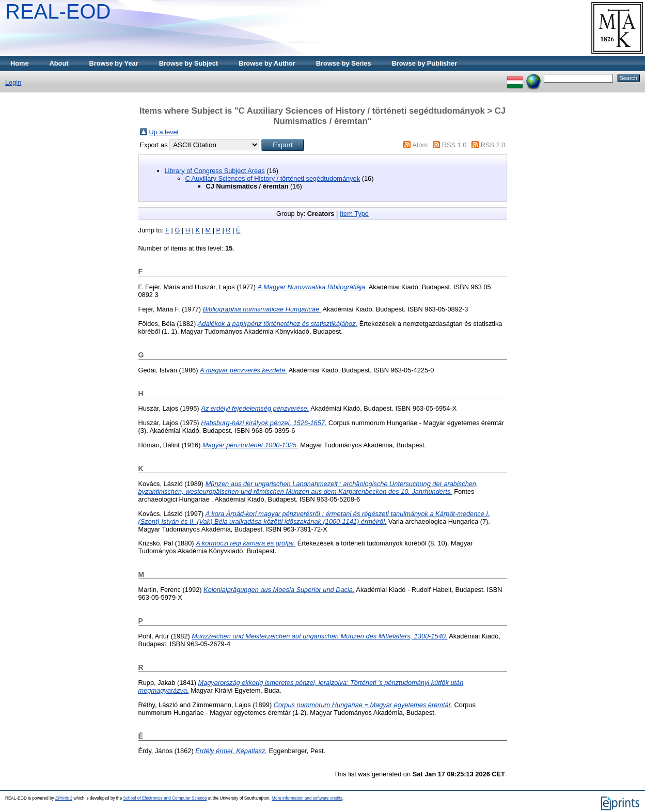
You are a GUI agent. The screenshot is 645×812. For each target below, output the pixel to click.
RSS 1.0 (454, 145)
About (59, 63)
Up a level (164, 132)
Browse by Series (344, 63)
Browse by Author (267, 63)
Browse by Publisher (425, 63)
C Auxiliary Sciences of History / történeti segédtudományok (273, 178)
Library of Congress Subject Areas (215, 171)
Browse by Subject (189, 63)
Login (13, 82)
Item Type (354, 214)
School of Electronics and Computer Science (165, 798)
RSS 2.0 (493, 145)
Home (20, 63)
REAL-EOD (58, 11)
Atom (420, 145)
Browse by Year (114, 63)
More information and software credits (307, 798)
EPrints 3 (64, 798)
